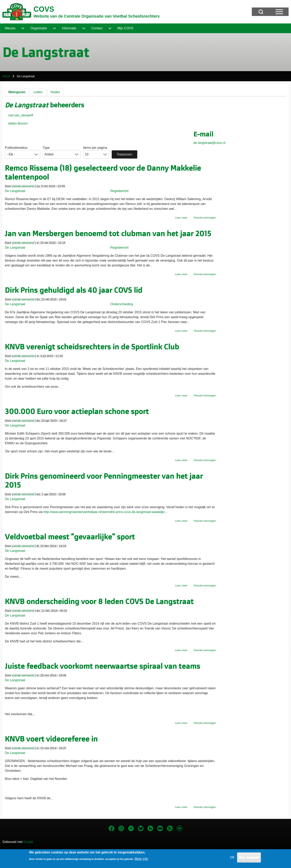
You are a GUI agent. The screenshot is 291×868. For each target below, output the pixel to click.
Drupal (28, 842)
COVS (44, 9)
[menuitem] (10, 28)
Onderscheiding (122, 304)
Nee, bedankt (249, 858)
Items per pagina (95, 148)
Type (46, 148)
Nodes (55, 92)
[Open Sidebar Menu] (279, 12)
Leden (38, 92)
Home (6, 76)
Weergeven (17, 92)
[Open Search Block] (261, 12)
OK (232, 858)
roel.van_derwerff (21, 115)
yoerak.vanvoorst (23, 186)
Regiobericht (119, 191)
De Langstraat (15, 191)
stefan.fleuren (18, 123)
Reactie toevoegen (205, 218)
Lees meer (181, 218)
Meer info (141, 859)
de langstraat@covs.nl (209, 143)
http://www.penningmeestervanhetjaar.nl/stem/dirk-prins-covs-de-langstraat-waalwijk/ (104, 512)
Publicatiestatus (16, 148)
